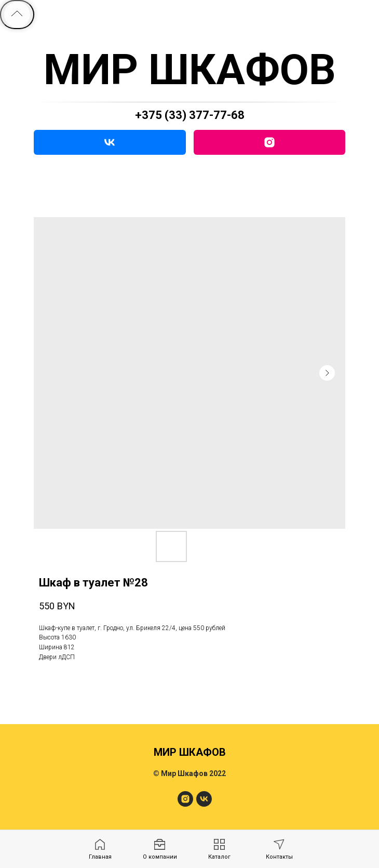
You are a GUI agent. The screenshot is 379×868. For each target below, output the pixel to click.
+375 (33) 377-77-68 (190, 115)
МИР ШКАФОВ (190, 70)
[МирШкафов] (185, 804)
